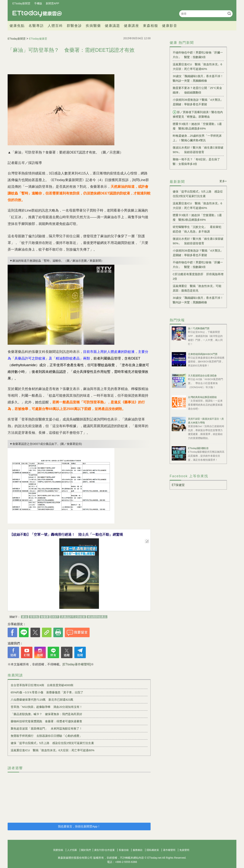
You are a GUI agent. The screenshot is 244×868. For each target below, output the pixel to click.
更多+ (223, 181)
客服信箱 (124, 850)
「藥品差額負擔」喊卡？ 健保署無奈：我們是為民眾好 (46, 714)
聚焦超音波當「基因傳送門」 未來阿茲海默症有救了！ (46, 729)
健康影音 (170, 26)
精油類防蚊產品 (97, 617)
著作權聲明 (169, 850)
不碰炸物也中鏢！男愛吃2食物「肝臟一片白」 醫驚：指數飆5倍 (198, 55)
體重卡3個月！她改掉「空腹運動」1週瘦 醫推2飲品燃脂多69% (197, 126)
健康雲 (37, 14)
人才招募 (72, 850)
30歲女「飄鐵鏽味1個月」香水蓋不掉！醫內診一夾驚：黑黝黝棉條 (198, 78)
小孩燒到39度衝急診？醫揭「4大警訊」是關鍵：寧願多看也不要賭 (198, 102)
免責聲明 (184, 850)
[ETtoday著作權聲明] (77, 664)
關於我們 (86, 850)
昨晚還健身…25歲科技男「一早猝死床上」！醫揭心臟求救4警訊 (197, 138)
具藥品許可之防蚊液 (73, 617)
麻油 (25, 617)
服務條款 (138, 850)
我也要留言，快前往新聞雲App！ (79, 826)
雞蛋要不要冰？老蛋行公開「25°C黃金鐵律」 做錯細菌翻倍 (197, 90)
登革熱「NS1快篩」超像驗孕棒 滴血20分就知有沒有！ (47, 707)
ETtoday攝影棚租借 (198, 448)
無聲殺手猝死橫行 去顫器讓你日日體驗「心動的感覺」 (46, 736)
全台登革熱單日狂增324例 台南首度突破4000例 (42, 685)
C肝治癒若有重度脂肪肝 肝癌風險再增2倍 (198, 276)
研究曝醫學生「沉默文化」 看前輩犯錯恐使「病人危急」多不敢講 (197, 229)
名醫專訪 (36, 26)
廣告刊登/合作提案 (104, 850)
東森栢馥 (151, 26)
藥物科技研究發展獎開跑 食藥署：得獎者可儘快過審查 (46, 721)
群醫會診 (74, 26)
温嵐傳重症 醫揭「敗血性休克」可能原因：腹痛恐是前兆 (197, 288)
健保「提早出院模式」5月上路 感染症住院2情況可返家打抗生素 (52, 743)
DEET (55, 617)
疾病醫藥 (93, 26)
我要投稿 (58, 850)
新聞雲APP (52, 3)
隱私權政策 (153, 850)
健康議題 (112, 26)
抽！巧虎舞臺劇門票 (199, 328)
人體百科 (55, 26)
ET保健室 (178, 485)
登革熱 (34, 617)
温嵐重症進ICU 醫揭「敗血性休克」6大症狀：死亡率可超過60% (53, 750)
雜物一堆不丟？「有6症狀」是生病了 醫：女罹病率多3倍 (198, 162)
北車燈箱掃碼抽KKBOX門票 (203, 354)
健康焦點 (17, 26)
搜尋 (229, 13)
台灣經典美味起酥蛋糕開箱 (202, 397)
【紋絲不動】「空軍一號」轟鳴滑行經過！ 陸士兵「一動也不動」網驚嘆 (66, 535)
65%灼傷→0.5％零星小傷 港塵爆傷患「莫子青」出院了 (47, 692)
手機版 (38, 3)
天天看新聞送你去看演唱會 (202, 376)
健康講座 (132, 26)
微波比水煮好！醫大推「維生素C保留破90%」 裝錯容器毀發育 (198, 150)
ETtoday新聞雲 (21, 3)
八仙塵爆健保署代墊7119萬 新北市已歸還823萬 (42, 700)
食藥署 (45, 617)
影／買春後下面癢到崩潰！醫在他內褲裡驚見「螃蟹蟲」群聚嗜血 (198, 114)
